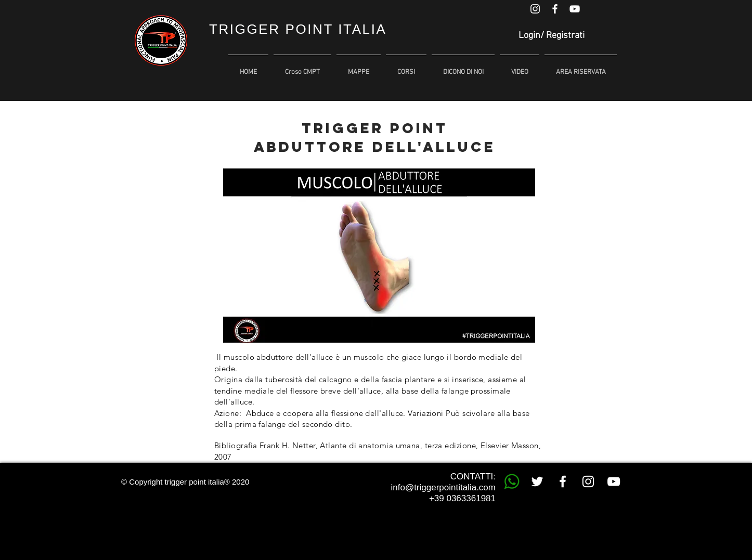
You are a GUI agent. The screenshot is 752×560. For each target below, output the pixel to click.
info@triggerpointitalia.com (443, 487)
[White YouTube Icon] (575, 9)
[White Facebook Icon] (555, 9)
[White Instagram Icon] (535, 9)
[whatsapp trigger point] (512, 481)
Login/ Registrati (552, 36)
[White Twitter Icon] (537, 481)
